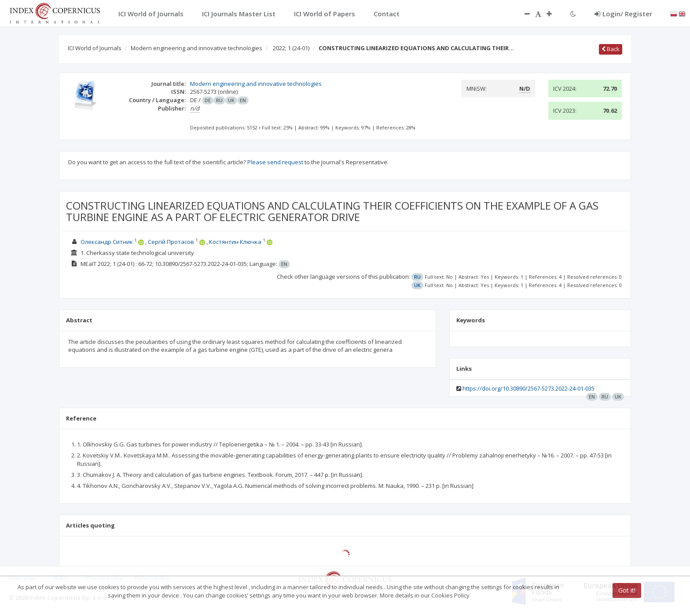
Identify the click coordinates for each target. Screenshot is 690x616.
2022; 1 (291, 48)
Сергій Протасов (171, 242)
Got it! (627, 590)
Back (611, 49)
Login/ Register (623, 14)
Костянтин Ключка (235, 242)
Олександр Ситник (107, 242)
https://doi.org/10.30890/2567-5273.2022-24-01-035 (529, 388)
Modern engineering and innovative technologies (196, 48)
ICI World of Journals (95, 48)
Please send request (275, 162)
